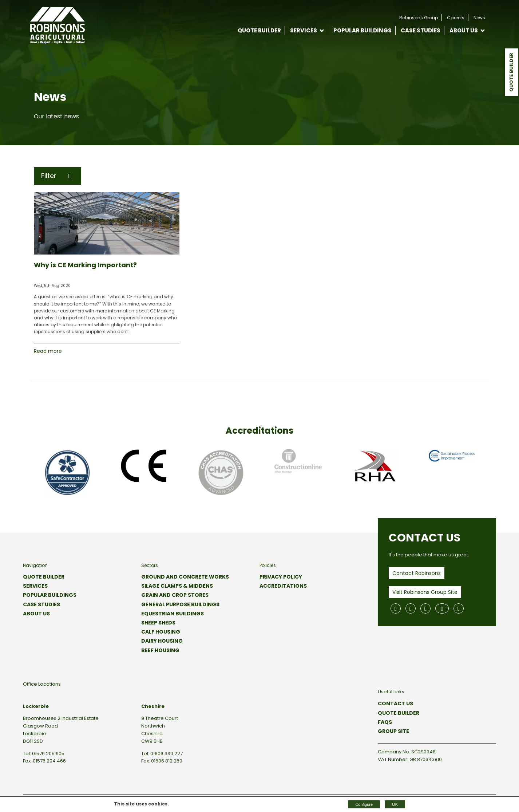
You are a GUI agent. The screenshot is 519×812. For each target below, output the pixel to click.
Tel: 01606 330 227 (162, 754)
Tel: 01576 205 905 (44, 754)
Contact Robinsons (417, 573)
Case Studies (421, 30)
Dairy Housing (162, 641)
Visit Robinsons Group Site (425, 592)
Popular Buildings (362, 30)
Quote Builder (511, 72)
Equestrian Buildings (173, 614)
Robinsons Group (419, 18)
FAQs (385, 722)
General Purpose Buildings (180, 604)
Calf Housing (161, 632)
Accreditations (283, 586)
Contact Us (395, 703)
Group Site (393, 731)
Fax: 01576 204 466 (44, 761)
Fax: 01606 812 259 (162, 761)
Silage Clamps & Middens (177, 586)
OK (395, 804)
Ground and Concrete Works (185, 577)
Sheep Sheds (158, 623)
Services (304, 30)
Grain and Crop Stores (175, 595)
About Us (464, 30)
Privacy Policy (281, 577)
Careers (456, 18)
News (479, 18)
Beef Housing (160, 650)
